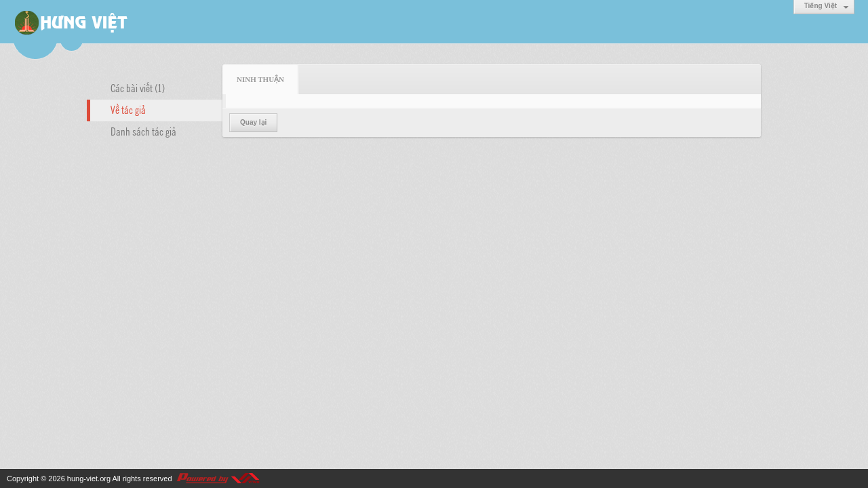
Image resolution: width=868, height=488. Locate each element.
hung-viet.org (89, 479)
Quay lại (253, 122)
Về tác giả (128, 109)
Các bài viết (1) (138, 87)
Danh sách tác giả (143, 131)
